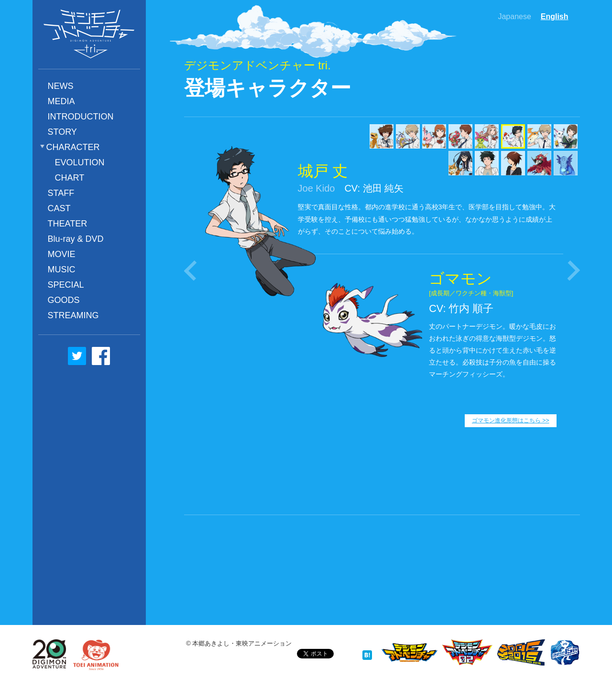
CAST (59, 208)
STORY (62, 132)
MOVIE (62, 254)
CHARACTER (73, 147)
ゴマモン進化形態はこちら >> (511, 420)
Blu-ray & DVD (76, 239)
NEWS (61, 86)
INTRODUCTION (81, 117)
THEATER (68, 224)
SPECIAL (66, 285)
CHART (70, 178)
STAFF (61, 193)
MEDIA (61, 101)
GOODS (64, 300)
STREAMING (73, 315)
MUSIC (62, 269)
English (555, 16)
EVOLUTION (80, 162)
